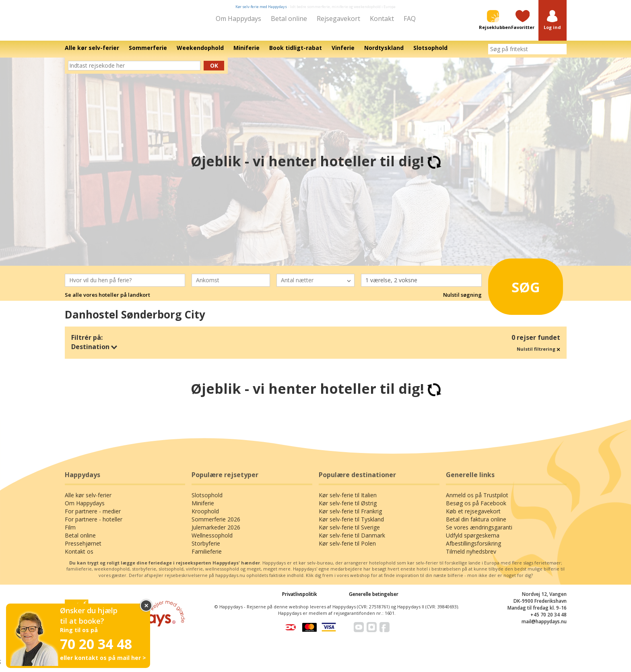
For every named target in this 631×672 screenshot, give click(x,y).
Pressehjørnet (83, 549)
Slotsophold (207, 501)
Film (70, 533)
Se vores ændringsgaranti (479, 533)
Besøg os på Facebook (476, 509)
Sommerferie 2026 (216, 525)
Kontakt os (79, 557)
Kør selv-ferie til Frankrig (350, 517)
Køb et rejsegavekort (473, 517)
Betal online (289, 19)
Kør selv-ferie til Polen (347, 549)
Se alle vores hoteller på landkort (107, 301)
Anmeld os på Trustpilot (477, 501)
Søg (517, 290)
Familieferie (207, 557)
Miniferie (203, 509)
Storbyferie (206, 549)
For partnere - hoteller (94, 525)
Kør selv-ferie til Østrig (348, 509)
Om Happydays (238, 19)
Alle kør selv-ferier (88, 501)
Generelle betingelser (374, 600)
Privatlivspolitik (300, 600)
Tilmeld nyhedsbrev (471, 557)
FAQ (410, 19)
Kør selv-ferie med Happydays (261, 7)
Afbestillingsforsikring (473, 549)
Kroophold (205, 517)
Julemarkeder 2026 (216, 533)
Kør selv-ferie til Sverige (349, 533)
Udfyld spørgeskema (473, 541)
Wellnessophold (212, 541)
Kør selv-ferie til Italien (348, 501)
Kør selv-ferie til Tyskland (351, 525)
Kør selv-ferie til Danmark (352, 541)
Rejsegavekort (338, 19)
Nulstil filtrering (538, 355)
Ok (214, 71)
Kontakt (382, 19)
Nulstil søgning (462, 301)
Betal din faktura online (476, 525)
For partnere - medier (93, 517)
